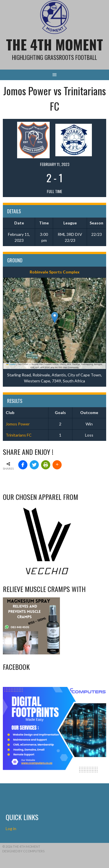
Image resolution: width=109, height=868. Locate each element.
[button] (55, 318)
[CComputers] (54, 772)
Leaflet (11, 364)
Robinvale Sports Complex (55, 272)
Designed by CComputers (23, 851)
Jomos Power (18, 424)
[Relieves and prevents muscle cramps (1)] (31, 653)
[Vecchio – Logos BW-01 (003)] (47, 575)
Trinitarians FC (19, 435)
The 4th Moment (54, 44)
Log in (11, 829)
